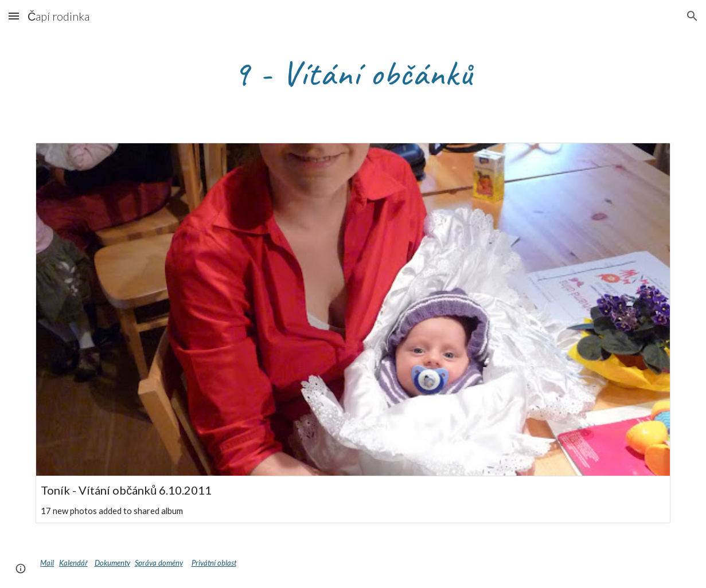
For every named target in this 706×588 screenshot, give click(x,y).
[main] (353, 72)
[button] (14, 16)
